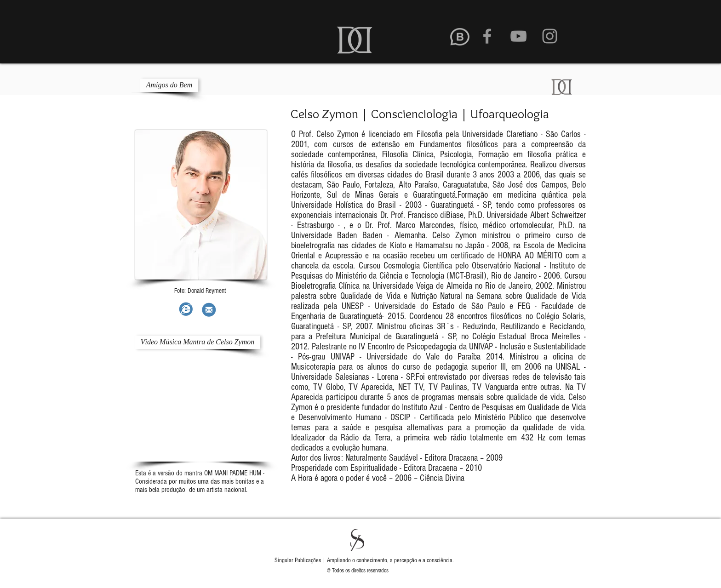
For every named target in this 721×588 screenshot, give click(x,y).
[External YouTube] (202, 410)
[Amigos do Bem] (169, 85)
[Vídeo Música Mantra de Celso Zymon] (197, 342)
